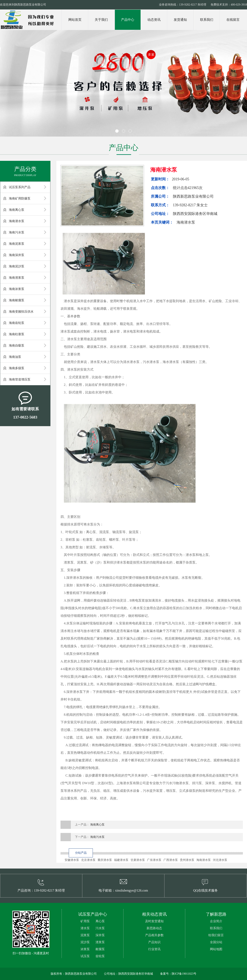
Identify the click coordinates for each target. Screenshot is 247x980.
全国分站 (216, 942)
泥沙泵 (85, 942)
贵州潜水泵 (187, 860)
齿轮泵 (100, 956)
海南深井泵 (17, 255)
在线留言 (233, 20)
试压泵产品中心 (93, 914)
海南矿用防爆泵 (20, 198)
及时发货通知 (154, 921)
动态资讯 (154, 20)
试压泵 (85, 956)
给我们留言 (216, 935)
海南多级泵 (17, 368)
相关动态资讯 (154, 914)
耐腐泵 (100, 949)
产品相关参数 (154, 935)
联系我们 (207, 20)
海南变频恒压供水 (21, 312)
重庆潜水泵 (105, 860)
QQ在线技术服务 (205, 890)
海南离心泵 (17, 210)
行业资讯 (154, 949)
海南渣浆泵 (17, 278)
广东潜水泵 (154, 860)
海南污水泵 (17, 232)
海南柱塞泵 (17, 334)
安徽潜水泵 (72, 860)
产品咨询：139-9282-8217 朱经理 (41, 890)
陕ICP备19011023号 (184, 974)
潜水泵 (85, 928)
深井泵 (100, 935)
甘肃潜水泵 (138, 860)
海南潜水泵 (17, 221)
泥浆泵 (85, 935)
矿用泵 (85, 921)
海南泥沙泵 (17, 266)
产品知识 (154, 942)
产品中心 (128, 20)
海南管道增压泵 (20, 379)
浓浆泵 (85, 949)
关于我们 (101, 20)
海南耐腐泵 (17, 300)
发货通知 (180, 20)
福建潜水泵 (121, 860)
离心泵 (100, 921)
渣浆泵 (100, 942)
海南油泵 (15, 357)
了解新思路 (216, 914)
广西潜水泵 (171, 860)
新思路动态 (154, 928)
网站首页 (75, 20)
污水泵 (100, 928)
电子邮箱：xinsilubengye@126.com (123, 890)
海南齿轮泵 (17, 323)
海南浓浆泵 (17, 289)
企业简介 (216, 921)
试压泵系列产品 (20, 187)
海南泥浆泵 (17, 244)
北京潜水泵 (88, 860)
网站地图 (216, 949)
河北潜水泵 (220, 860)
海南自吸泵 (17, 346)
